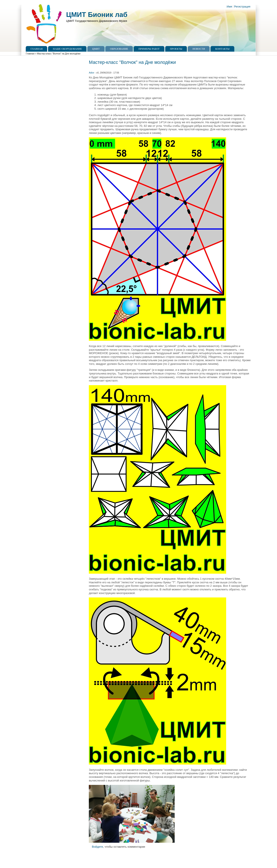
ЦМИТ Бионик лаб (97, 15)
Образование (119, 49)
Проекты (176, 49)
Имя (229, 7)
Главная (36, 49)
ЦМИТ (96, 49)
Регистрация (242, 7)
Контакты (222, 49)
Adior (92, 73)
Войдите (97, 847)
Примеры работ (149, 49)
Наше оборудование (67, 49)
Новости (199, 49)
